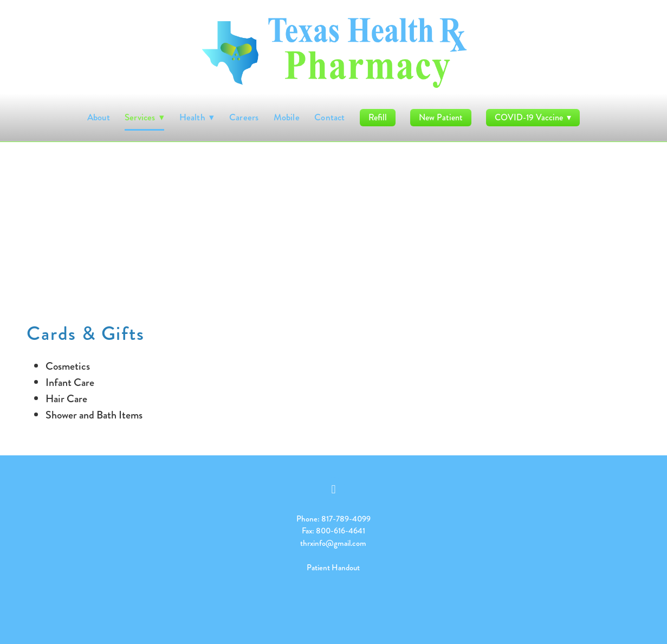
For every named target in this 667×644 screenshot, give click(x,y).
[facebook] (333, 489)
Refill (378, 117)
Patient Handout (333, 568)
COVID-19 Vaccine (533, 117)
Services (145, 117)
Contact (330, 117)
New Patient (441, 117)
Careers (244, 117)
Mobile (287, 117)
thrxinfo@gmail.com (333, 543)
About (99, 117)
